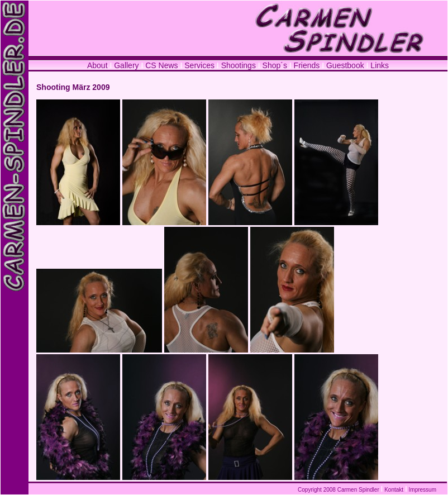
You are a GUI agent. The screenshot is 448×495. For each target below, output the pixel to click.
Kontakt (394, 490)
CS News (163, 65)
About (97, 65)
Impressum (423, 490)
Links (380, 65)
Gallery (126, 65)
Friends (307, 65)
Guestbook (345, 65)
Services (199, 65)
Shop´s (276, 65)
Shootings (239, 65)
